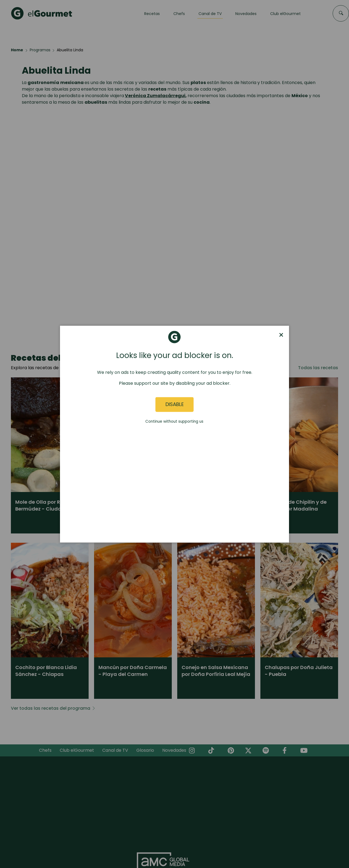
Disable (175, 405)
